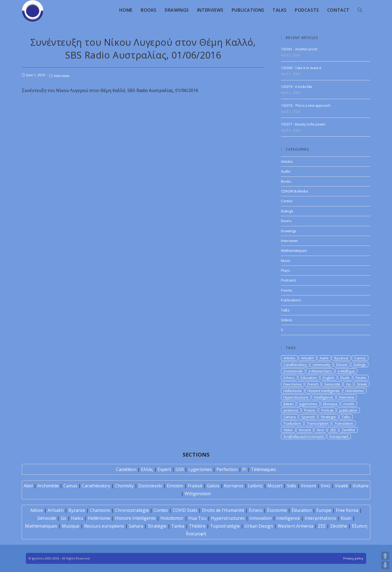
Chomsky (124, 486)
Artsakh (307, 358)
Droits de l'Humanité (223, 510)
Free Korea (293, 384)
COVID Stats (185, 510)
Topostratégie (225, 526)
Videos (287, 320)
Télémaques (264, 469)
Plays (285, 270)
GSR (180, 469)
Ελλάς (147, 469)
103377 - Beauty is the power (303, 124)
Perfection (227, 469)
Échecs (256, 510)
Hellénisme (99, 518)
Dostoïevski (150, 486)
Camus (360, 358)
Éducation (302, 510)
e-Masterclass (320, 371)
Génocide (47, 518)
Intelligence (324, 397)
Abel (28, 486)
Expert (164, 469)
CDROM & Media (294, 191)
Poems (287, 290)
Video (288, 430)
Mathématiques (41, 526)
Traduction (292, 423)
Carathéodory (96, 486)
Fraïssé (195, 486)
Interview (347, 397)
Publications (291, 300)
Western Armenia (295, 526)
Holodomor (355, 391)
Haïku (77, 518)
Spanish (308, 417)
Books (286, 181)
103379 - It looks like (297, 87)
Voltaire (361, 486)
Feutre (361, 378)
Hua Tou (197, 518)
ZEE (333, 430)
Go (348, 384)
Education (309, 378)
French (313, 384)
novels (349, 404)
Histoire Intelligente (324, 391)
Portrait (327, 410)
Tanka (178, 526)
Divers (286, 221)
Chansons (100, 510)
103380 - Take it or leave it (301, 68)
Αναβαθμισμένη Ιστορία (304, 436)
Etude (345, 378)
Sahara (290, 417)
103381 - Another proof (299, 49)
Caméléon (126, 469)
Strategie (328, 417)
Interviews (62, 76)
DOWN (385, 565)
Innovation (261, 518)
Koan (346, 518)
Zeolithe (348, 430)
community (321, 365)
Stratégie (157, 526)
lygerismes (308, 404)
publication (348, 410)
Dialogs (287, 211)
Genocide (332, 384)
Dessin (342, 365)
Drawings (289, 231)
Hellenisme (293, 391)
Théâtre (197, 526)
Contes (287, 201)
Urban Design (259, 526)
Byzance (341, 358)
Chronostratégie (132, 510)
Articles (287, 161)
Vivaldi (341, 486)
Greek (362, 384)
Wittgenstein (198, 494)
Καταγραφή (339, 436)
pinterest (291, 410)
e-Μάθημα (346, 371)
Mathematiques (294, 250)
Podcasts (289, 280)
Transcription (318, 423)
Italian (288, 404)
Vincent (305, 430)
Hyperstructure (296, 397)
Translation (344, 423)
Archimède (48, 486)
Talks (285, 310)
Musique (330, 404)
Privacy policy (353, 558)
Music (286, 261)
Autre (324, 358)
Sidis (292, 486)
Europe (324, 510)
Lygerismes (200, 469)
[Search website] (360, 10)
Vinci (320, 430)
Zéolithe (339, 526)
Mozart (275, 486)
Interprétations (320, 518)
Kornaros (234, 486)
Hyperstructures (228, 518)
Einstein (175, 486)
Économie (277, 510)
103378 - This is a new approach (306, 105)
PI (244, 469)
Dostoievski (293, 371)
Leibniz (255, 486)
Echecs (289, 378)
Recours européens (104, 526)
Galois (213, 486)
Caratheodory (295, 365)
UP (385, 556)
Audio (286, 171)
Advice (37, 510)
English (329, 378)
